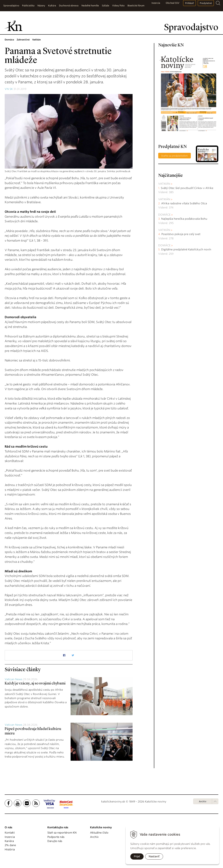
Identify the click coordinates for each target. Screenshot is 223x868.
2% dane (10, 845)
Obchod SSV (173, 3)
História (10, 849)
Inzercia (156, 3)
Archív (203, 801)
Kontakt (10, 833)
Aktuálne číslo (99, 833)
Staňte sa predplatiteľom (175, 156)
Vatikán (164, 184)
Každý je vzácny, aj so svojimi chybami (35, 684)
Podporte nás (56, 837)
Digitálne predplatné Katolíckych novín (186, 249)
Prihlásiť (189, 3)
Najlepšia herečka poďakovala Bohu (184, 219)
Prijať (137, 856)
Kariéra (9, 841)
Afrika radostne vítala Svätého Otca (184, 203)
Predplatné (206, 3)
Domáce (164, 215)
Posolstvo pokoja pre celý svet (181, 234)
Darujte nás (55, 841)
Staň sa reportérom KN (62, 833)
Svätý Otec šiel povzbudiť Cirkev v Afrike (187, 188)
